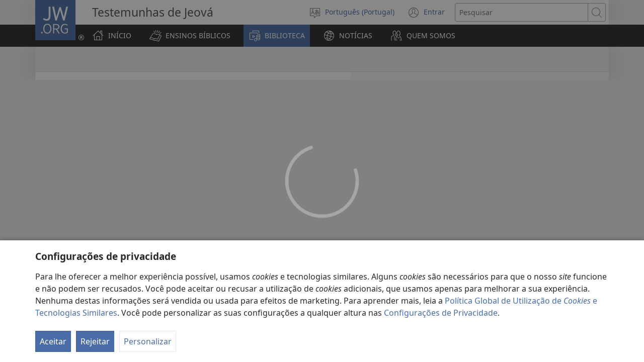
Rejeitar (95, 341)
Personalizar (148, 341)
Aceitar (53, 341)
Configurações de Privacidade (441, 313)
